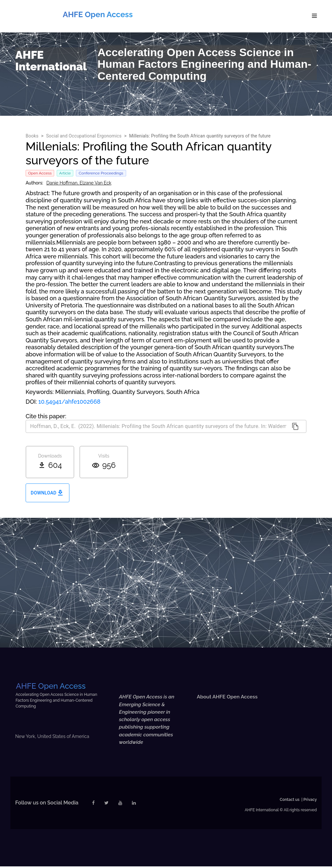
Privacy (310, 801)
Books (32, 136)
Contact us (290, 801)
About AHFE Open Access (228, 697)
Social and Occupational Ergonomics (84, 136)
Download (47, 493)
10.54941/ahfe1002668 (69, 402)
